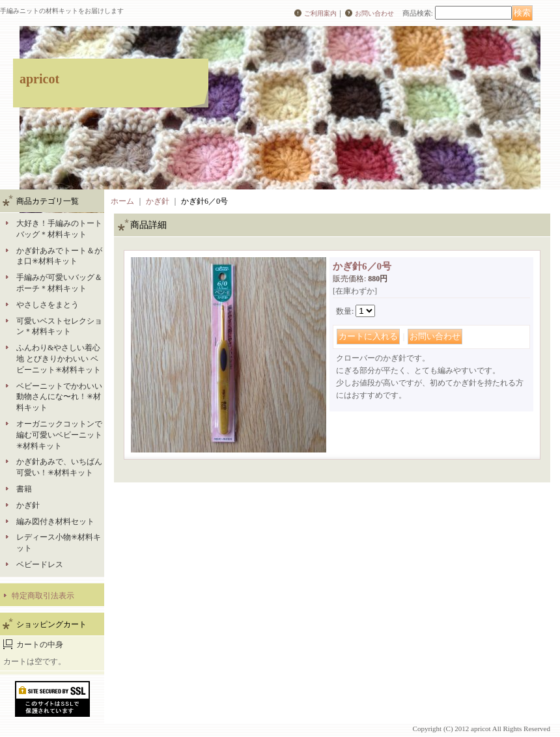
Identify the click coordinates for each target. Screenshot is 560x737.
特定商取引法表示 (43, 596)
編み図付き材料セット (55, 521)
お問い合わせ (374, 13)
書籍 (24, 489)
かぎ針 (28, 505)
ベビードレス (40, 564)
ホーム (122, 201)
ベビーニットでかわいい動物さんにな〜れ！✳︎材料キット (59, 397)
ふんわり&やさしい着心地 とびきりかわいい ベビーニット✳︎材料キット (59, 359)
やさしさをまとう (48, 305)
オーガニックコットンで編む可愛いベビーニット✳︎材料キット (59, 435)
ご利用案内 (320, 13)
